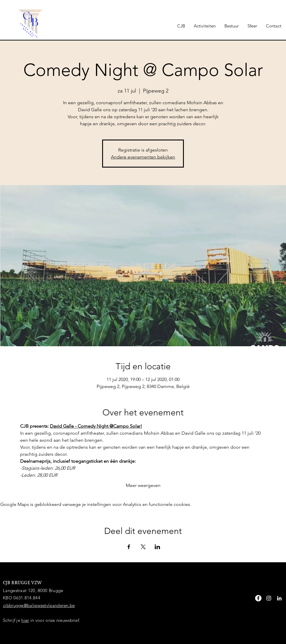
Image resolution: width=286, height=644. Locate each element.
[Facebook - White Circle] (258, 598)
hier (25, 620)
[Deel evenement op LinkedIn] (157, 547)
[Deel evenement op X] (143, 547)
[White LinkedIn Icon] (279, 598)
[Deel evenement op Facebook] (129, 547)
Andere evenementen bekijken (143, 157)
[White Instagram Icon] (269, 598)
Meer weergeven (143, 485)
